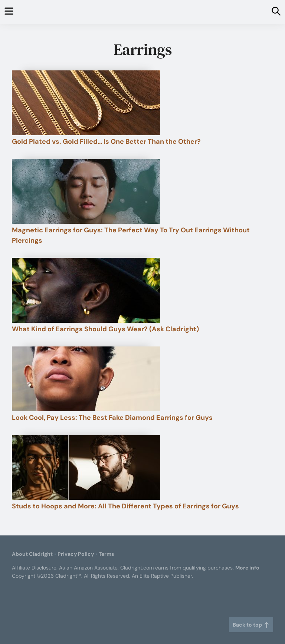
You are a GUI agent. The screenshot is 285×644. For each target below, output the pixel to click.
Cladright (142, 12)
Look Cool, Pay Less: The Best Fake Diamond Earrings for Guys (112, 418)
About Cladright (32, 554)
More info (247, 568)
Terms (106, 554)
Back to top (251, 625)
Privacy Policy (76, 554)
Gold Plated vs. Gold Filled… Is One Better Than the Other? (106, 142)
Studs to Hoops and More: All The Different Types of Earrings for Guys (125, 506)
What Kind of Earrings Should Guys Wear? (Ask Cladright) (105, 329)
